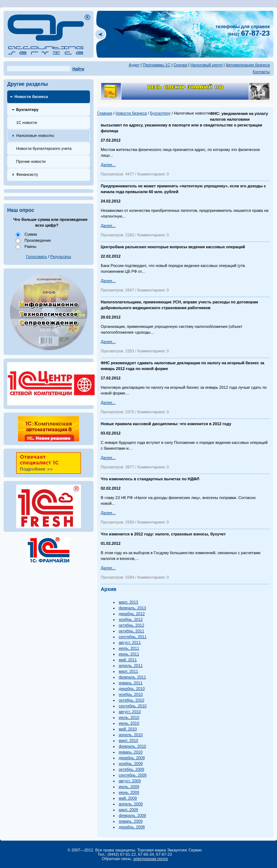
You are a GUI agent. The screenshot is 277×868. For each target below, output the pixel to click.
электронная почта (150, 859)
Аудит (134, 65)
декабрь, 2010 (132, 689)
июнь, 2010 (129, 723)
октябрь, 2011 (131, 631)
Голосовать (37, 257)
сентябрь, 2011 (133, 637)
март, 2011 (128, 671)
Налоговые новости (35, 135)
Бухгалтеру (27, 110)
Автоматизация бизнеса (248, 65)
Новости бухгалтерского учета (44, 148)
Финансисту (27, 174)
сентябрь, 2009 (133, 775)
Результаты (61, 257)
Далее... (108, 165)
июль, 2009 (129, 787)
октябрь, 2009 (131, 769)
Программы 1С (157, 65)
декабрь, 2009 (132, 758)
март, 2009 (128, 810)
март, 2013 (128, 602)
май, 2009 (128, 798)
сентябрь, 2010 (133, 706)
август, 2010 (130, 712)
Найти (78, 69)
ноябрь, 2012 (131, 619)
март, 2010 (128, 740)
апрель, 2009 (131, 804)
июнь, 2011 (129, 654)
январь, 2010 (131, 752)
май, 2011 (128, 660)
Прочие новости (31, 161)
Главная (105, 113)
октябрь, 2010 (131, 700)
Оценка (180, 65)
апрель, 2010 (131, 735)
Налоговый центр (206, 65)
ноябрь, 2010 (131, 694)
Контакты (261, 72)
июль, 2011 (129, 648)
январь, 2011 (131, 683)
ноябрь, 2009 (131, 764)
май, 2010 (128, 729)
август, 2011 (130, 642)
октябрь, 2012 (131, 625)
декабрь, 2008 (132, 827)
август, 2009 (130, 781)
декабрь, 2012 (132, 614)
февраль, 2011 (132, 677)
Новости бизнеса (31, 97)
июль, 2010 (129, 717)
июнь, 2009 (129, 792)
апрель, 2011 (131, 666)
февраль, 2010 (132, 746)
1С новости (27, 123)
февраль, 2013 (132, 608)
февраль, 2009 (132, 815)
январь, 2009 (131, 821)
